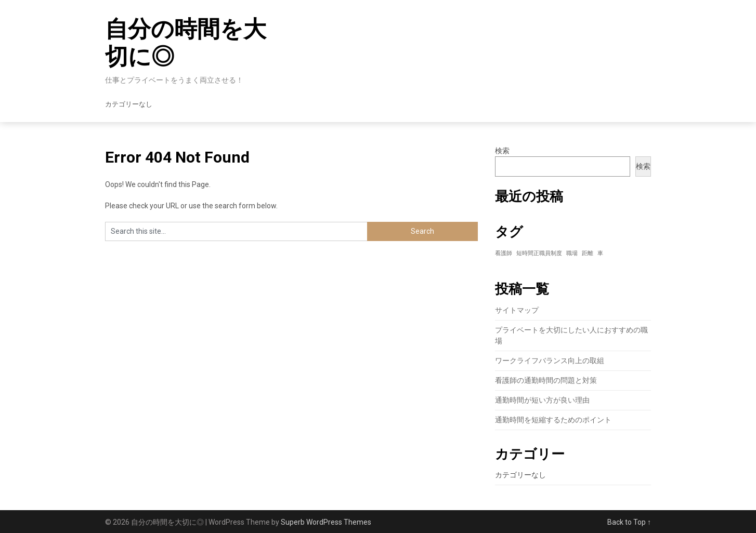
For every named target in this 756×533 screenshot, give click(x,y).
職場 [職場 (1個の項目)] (572, 253)
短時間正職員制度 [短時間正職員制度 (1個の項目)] (539, 253)
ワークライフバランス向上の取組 (550, 361)
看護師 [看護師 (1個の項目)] (504, 253)
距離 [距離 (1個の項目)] (588, 253)
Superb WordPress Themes (326, 522)
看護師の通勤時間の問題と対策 (546, 380)
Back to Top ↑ (629, 522)
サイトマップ (517, 310)
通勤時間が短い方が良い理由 (542, 400)
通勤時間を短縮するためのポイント (553, 420)
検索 (502, 151)
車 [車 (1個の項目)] (600, 253)
